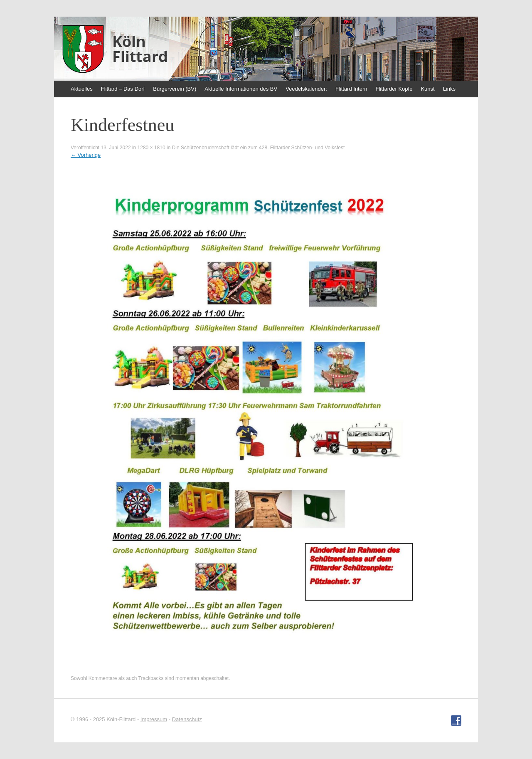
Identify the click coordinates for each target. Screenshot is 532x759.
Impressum (154, 719)
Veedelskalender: (306, 89)
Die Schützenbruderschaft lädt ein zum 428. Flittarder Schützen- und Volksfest (259, 148)
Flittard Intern (351, 89)
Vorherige (86, 155)
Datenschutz (187, 719)
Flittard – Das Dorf (123, 89)
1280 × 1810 (151, 148)
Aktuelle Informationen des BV (241, 89)
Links (449, 89)
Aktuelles (82, 89)
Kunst (427, 89)
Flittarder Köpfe (394, 89)
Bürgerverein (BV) (175, 89)
